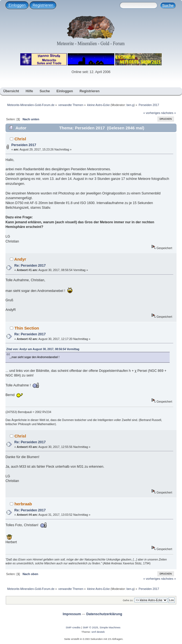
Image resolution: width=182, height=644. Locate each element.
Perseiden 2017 (24, 145)
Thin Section (27, 328)
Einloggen (17, 5)
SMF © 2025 (90, 627)
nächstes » (169, 113)
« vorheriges (152, 113)
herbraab (23, 504)
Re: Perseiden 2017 (30, 266)
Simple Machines (110, 627)
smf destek (98, 632)
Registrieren (43, 5)
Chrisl (20, 139)
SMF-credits (73, 627)
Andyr (20, 259)
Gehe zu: (128, 600)
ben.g (130, 105)
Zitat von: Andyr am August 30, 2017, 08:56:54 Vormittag (43, 349)
